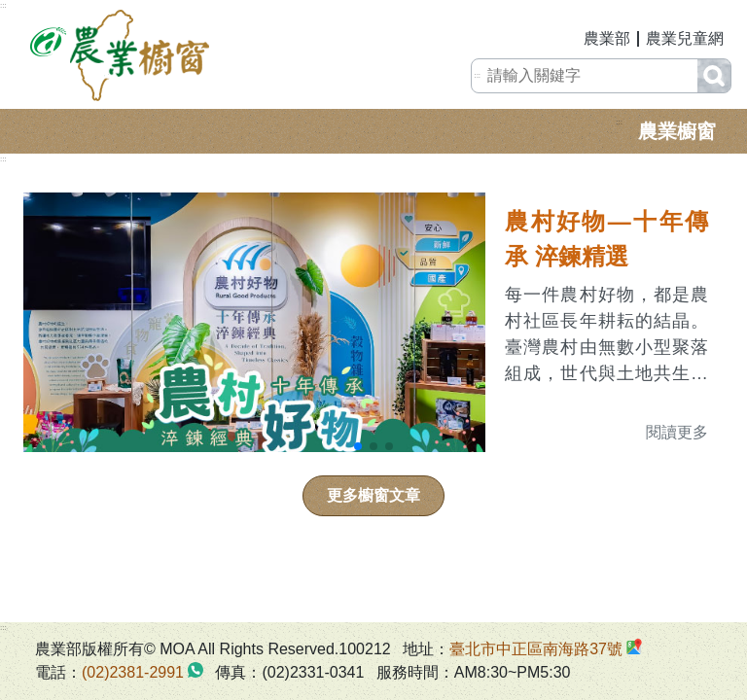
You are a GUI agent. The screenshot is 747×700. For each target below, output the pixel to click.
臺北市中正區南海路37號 (536, 649)
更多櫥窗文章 (373, 495)
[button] (358, 446)
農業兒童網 (685, 38)
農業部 (607, 38)
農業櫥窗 (677, 131)
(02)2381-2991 (133, 672)
